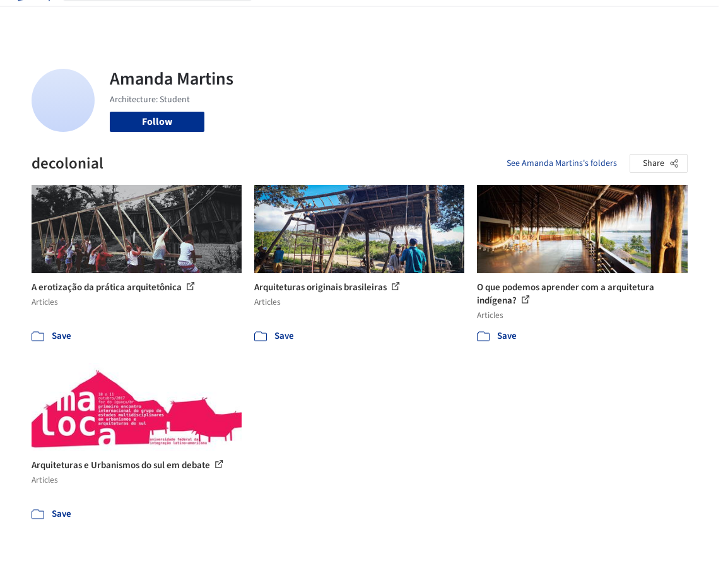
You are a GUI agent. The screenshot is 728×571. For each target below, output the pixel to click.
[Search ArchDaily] (167, 18)
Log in (592, 18)
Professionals (446, 18)
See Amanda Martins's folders (562, 163)
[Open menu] (696, 18)
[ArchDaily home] (33, 18)
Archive (530, 18)
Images (320, 18)
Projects (279, 18)
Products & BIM (376, 18)
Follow (157, 122)
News (495, 18)
